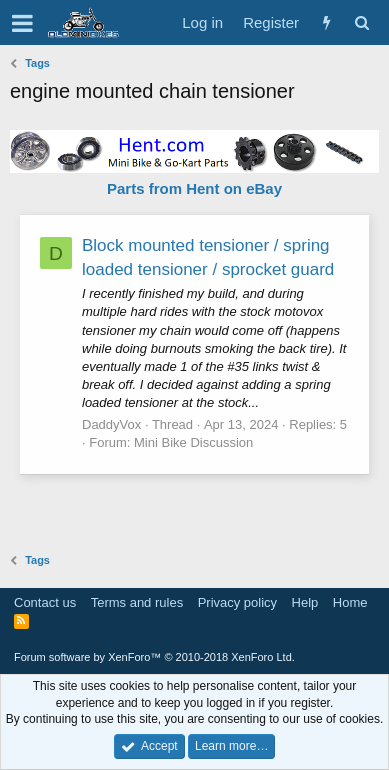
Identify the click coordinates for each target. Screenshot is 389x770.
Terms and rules (137, 602)
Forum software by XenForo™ (154, 657)
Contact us (45, 602)
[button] (22, 23)
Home (350, 602)
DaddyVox (111, 424)
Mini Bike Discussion (193, 442)
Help (305, 602)
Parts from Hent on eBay (194, 188)
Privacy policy (237, 602)
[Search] (361, 22)
